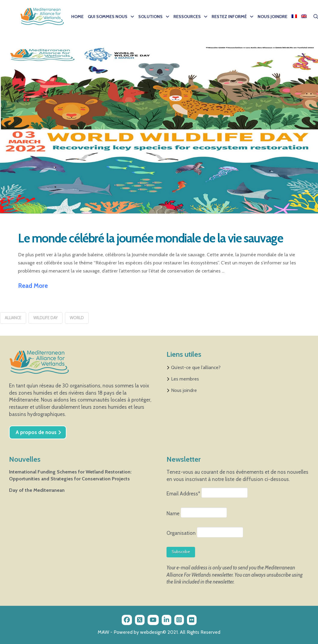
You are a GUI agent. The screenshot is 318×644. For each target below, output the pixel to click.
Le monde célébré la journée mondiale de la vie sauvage (150, 238)
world (77, 318)
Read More (33, 286)
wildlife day (46, 318)
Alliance (13, 318)
